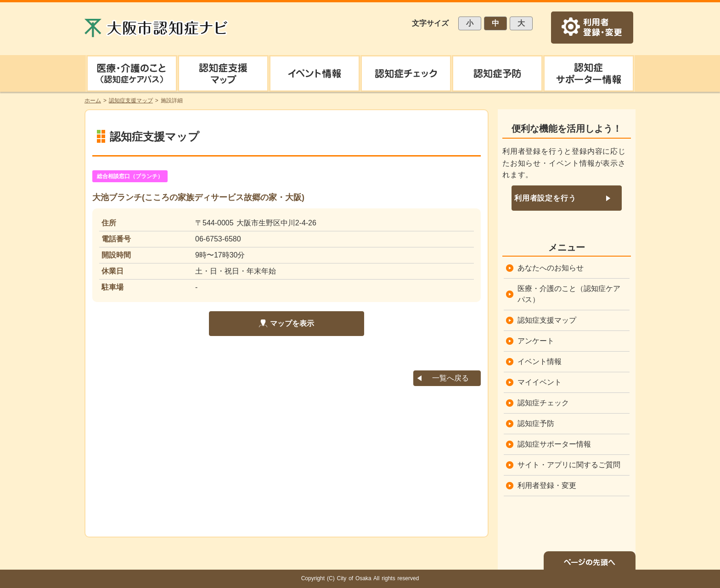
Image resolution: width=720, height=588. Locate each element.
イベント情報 (540, 361)
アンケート (536, 341)
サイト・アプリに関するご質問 (569, 465)
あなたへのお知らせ (551, 268)
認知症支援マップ (547, 320)
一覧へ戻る (450, 378)
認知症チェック (543, 403)
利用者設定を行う (545, 198)
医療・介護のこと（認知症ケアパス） (569, 294)
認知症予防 (536, 423)
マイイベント (540, 382)
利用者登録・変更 (547, 485)
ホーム (93, 101)
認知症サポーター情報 (554, 444)
